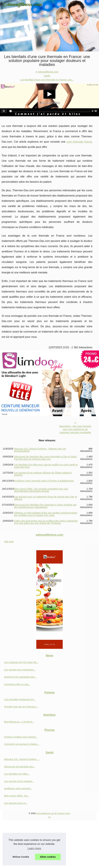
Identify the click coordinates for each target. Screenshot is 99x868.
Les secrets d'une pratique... (19, 781)
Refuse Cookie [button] (21, 857)
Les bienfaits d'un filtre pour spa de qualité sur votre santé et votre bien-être (46, 466)
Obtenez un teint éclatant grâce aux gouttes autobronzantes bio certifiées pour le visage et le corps (46, 514)
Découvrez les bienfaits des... (20, 767)
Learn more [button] (34, 848)
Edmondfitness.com (45, 813)
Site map (9, 542)
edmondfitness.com (48, 72)
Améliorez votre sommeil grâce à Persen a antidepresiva (44, 481)
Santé (47, 76)
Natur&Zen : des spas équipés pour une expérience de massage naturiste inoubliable (75, 429)
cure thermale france (79, 142)
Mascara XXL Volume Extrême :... (22, 759)
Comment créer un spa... (17, 684)
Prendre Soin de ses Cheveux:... (21, 707)
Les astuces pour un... (16, 803)
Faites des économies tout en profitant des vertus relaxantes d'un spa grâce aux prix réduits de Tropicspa (46, 522)
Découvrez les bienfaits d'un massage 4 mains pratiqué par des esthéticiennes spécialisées (45, 506)
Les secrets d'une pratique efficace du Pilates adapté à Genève (43, 474)
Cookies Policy (63, 813)
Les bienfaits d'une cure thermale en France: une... (47, 80)
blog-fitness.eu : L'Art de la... (19, 722)
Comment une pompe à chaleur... (22, 744)
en (49, 817)
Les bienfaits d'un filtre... (17, 774)
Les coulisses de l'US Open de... (21, 662)
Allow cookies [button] (48, 857)
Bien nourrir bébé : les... (17, 796)
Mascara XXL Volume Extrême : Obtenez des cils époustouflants (40, 450)
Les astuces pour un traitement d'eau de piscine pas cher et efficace (46, 498)
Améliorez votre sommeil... (18, 788)
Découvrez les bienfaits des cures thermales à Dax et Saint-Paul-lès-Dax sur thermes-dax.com (46, 458)
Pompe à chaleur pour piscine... (21, 737)
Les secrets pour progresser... (20, 670)
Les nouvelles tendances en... (20, 699)
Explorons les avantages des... (20, 677)
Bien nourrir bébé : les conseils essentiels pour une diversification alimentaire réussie (41, 490)
